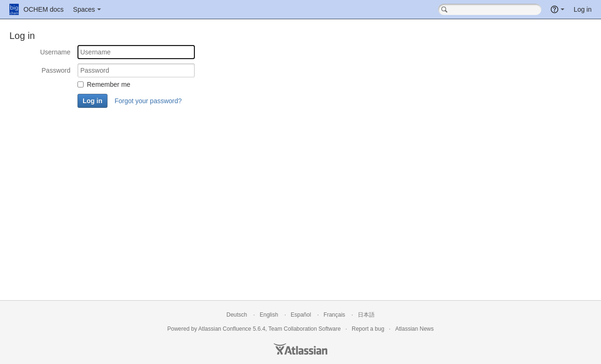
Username (55, 52)
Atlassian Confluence (225, 329)
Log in (583, 9)
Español (301, 315)
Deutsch (237, 315)
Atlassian (300, 349)
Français (334, 315)
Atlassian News (415, 329)
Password (56, 70)
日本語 (366, 315)
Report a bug (368, 329)
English (269, 315)
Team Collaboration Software (305, 329)
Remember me (109, 84)
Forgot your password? (148, 101)
